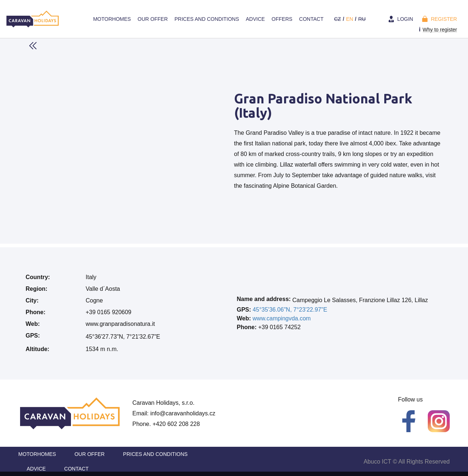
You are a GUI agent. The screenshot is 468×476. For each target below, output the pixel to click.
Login (405, 19)
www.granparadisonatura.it (120, 324)
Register (444, 19)
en (349, 19)
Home (83, 19)
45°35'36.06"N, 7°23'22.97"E (290, 310)
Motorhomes (112, 19)
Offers (282, 19)
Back (33, 46)
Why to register (440, 30)
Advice (255, 19)
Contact (311, 19)
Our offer (152, 19)
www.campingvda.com (282, 318)
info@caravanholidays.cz (183, 413)
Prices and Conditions (207, 19)
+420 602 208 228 (176, 424)
